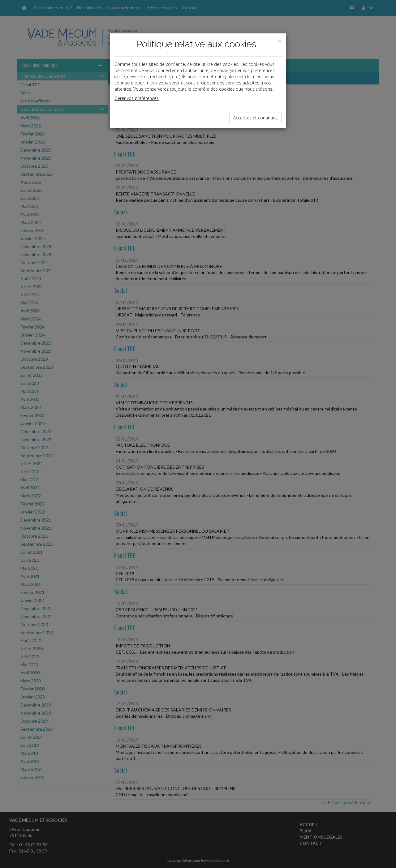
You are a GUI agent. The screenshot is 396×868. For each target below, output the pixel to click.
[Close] (280, 41)
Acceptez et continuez (255, 118)
